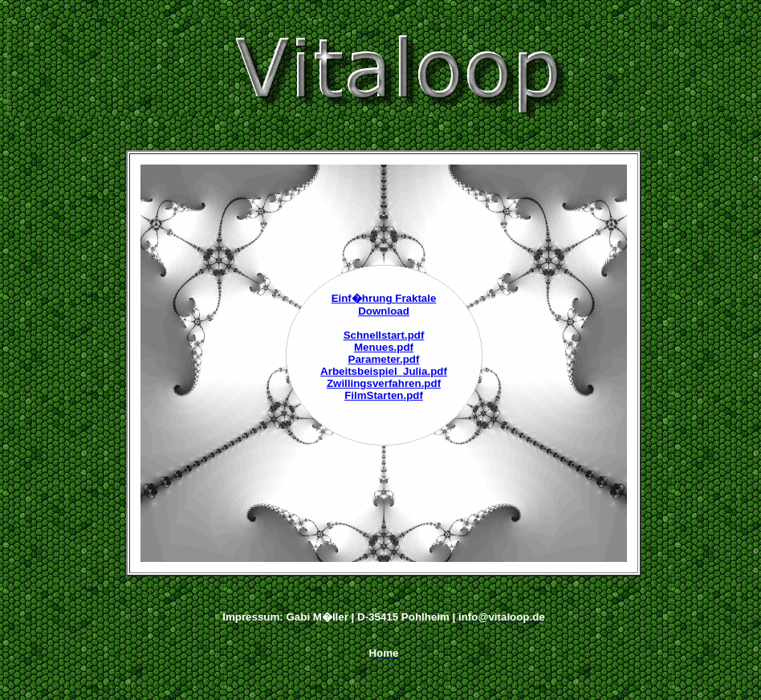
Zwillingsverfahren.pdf (384, 383)
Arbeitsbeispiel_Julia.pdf (384, 371)
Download (384, 311)
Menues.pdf (384, 347)
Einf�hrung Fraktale (384, 298)
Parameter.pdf (384, 359)
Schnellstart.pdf (384, 335)
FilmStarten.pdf (384, 395)
